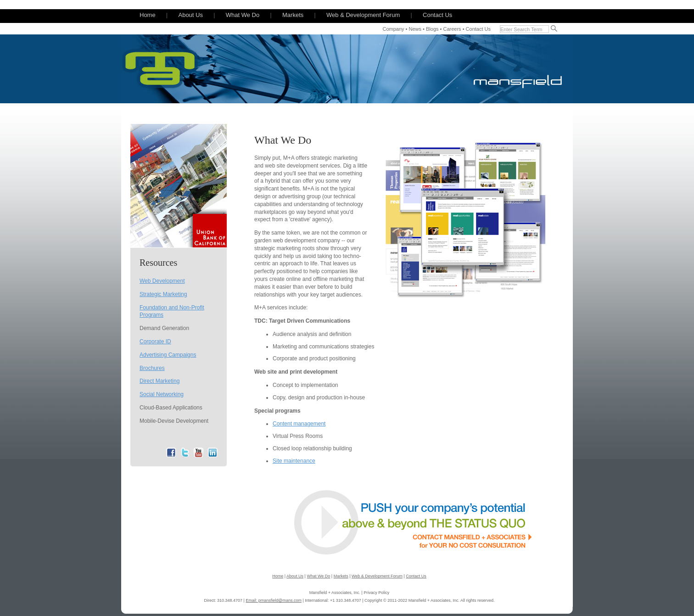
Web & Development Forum (363, 15)
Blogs (432, 29)
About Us (190, 15)
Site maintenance (294, 461)
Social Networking (162, 394)
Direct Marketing (160, 381)
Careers (452, 29)
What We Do (243, 15)
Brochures (152, 368)
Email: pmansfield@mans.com (274, 600)
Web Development (162, 281)
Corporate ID (155, 342)
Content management (299, 424)
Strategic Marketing (163, 294)
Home (148, 15)
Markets (293, 15)
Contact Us (437, 15)
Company (393, 29)
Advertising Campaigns (168, 355)
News (415, 29)
